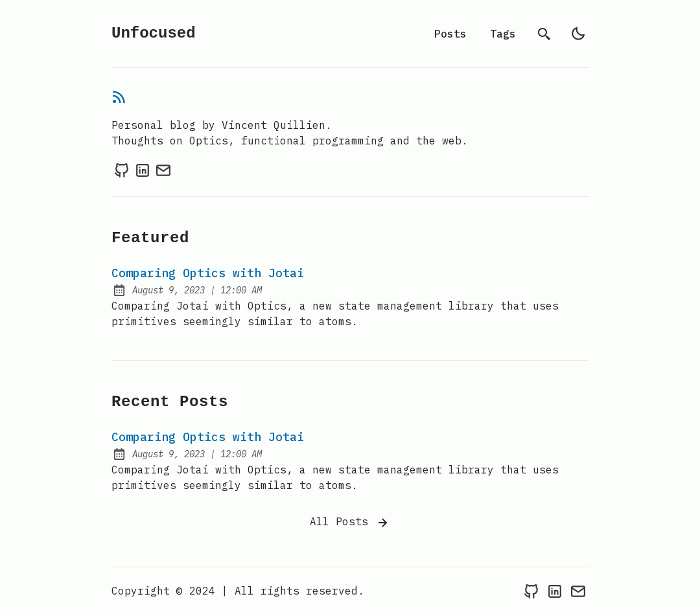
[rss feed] (119, 99)
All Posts (350, 523)
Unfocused (154, 33)
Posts (450, 34)
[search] (544, 34)
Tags (503, 34)
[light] (578, 34)
